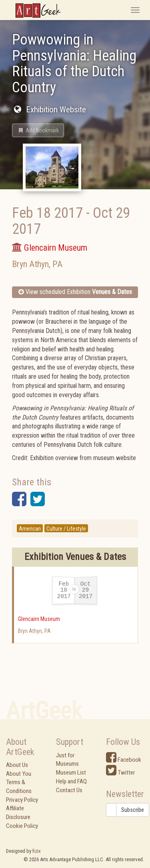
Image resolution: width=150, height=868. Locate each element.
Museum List (71, 773)
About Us (17, 765)
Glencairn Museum (39, 619)
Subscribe (133, 810)
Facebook (124, 760)
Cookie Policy (22, 826)
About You (19, 774)
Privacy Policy (22, 800)
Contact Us (69, 790)
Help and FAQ (71, 781)
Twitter (120, 773)
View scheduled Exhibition (75, 292)
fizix (37, 851)
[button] (38, 130)
